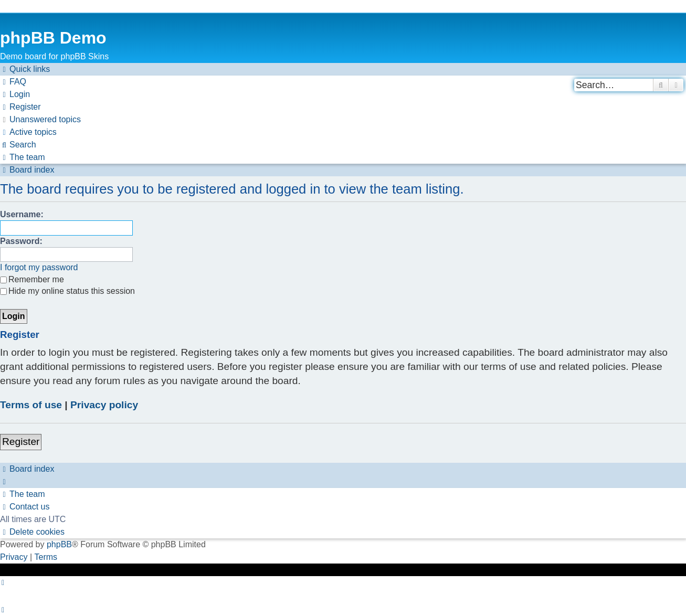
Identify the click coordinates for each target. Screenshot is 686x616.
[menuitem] (13, 82)
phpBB (59, 544)
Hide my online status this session (67, 291)
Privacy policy (104, 405)
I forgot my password (39, 267)
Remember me (32, 279)
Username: (22, 214)
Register (21, 442)
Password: (21, 241)
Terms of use (31, 405)
